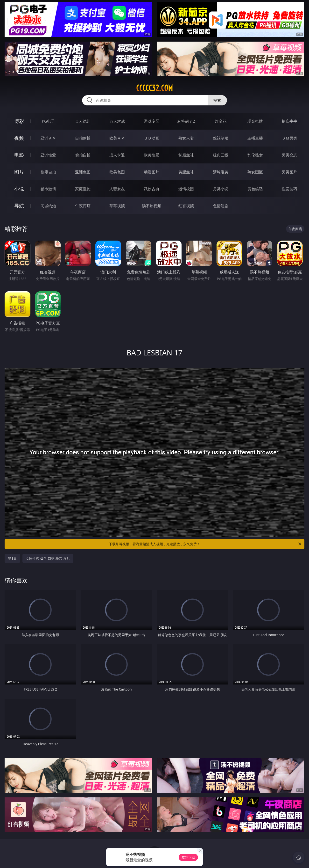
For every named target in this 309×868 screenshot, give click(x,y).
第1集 (12, 558)
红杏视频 (186, 206)
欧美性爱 (152, 155)
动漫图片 (152, 172)
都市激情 (48, 189)
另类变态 (289, 155)
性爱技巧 (289, 189)
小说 (19, 189)
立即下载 (188, 857)
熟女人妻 (186, 138)
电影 (19, 155)
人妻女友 (117, 189)
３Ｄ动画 (152, 138)
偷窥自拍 (48, 172)
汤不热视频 (152, 206)
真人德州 (83, 121)
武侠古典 (152, 189)
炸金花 (221, 121)
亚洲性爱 (48, 155)
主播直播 (255, 138)
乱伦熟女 (255, 155)
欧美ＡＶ (117, 138)
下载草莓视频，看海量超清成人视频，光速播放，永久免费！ (205, 544)
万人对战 (117, 121)
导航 (19, 206)
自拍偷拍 (83, 138)
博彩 (19, 121)
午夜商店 (83, 206)
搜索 (217, 100)
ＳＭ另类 (289, 138)
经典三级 (221, 155)
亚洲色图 (83, 172)
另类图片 (289, 172)
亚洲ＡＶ (48, 138)
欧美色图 (117, 172)
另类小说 (221, 189)
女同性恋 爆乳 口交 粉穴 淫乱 (48, 558)
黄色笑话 (255, 189)
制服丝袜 (186, 155)
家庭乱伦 (83, 189)
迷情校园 (186, 189)
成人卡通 (117, 155)
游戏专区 (152, 121)
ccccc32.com (154, 88)
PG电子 (48, 121)
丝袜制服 (221, 138)
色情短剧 (221, 206)
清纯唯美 (221, 172)
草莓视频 (117, 206)
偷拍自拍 (83, 155)
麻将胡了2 (186, 121)
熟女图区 (255, 172)
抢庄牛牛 (289, 121)
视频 (19, 138)
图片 (19, 172)
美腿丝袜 (186, 172)
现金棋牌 (255, 121)
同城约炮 (48, 206)
